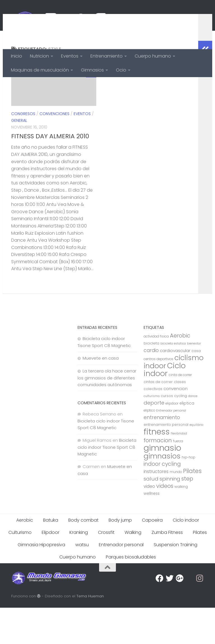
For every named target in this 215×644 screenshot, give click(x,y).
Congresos (23, 150)
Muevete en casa (101, 394)
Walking (133, 569)
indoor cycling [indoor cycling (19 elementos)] (162, 500)
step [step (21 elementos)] (187, 515)
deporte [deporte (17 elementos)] (154, 439)
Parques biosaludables (131, 593)
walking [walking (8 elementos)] (181, 523)
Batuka (51, 556)
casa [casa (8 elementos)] (196, 387)
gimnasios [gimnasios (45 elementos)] (162, 492)
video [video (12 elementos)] (149, 523)
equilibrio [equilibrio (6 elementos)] (196, 461)
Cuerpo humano (153, 56)
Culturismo (20, 569)
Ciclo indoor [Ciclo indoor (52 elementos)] (165, 406)
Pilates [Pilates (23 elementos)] (192, 507)
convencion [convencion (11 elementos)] (176, 425)
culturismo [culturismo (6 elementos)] (152, 432)
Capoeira (152, 556)
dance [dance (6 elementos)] (193, 432)
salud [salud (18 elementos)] (151, 515)
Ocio (121, 70)
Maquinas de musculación (40, 70)
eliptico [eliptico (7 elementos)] (149, 447)
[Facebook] (160, 615)
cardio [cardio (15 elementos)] (151, 387)
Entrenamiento (107, 56)
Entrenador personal (121, 581)
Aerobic (25, 556)
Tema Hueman (90, 632)
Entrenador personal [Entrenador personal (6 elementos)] (171, 447)
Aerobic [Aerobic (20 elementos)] (180, 372)
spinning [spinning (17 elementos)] (170, 515)
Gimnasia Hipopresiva (41, 581)
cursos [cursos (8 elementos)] (167, 432)
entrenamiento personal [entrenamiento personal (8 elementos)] (166, 461)
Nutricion (39, 56)
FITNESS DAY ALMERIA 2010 (50, 173)
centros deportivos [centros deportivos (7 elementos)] (158, 395)
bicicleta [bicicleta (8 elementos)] (151, 380)
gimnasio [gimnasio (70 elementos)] (162, 484)
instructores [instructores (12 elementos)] (156, 508)
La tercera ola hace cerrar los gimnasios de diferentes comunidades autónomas (107, 414)
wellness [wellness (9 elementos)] (152, 530)
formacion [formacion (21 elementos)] (158, 477)
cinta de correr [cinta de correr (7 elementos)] (180, 411)
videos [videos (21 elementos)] (165, 522)
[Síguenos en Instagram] (200, 615)
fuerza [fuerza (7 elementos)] (178, 477)
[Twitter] (170, 615)
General (19, 157)
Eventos (70, 56)
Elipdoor (51, 569)
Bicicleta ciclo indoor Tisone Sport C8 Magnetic (107, 483)
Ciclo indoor (186, 556)
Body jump (120, 556)
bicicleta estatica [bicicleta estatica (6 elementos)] (173, 380)
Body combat (83, 556)
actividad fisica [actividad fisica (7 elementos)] (156, 373)
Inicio (17, 56)
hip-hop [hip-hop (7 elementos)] (188, 494)
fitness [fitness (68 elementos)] (157, 468)
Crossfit (106, 569)
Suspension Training (176, 581)
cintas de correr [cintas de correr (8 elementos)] (158, 418)
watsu (82, 581)
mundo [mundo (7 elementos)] (176, 508)
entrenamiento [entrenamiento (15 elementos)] (162, 454)
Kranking (79, 569)
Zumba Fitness (167, 569)
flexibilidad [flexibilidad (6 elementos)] (179, 470)
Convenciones (54, 150)
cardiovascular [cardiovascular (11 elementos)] (175, 387)
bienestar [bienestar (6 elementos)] (194, 380)
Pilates (200, 569)
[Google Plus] (180, 615)
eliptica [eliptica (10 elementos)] (187, 439)
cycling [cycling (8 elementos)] (181, 432)
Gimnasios (92, 70)
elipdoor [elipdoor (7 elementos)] (172, 440)
